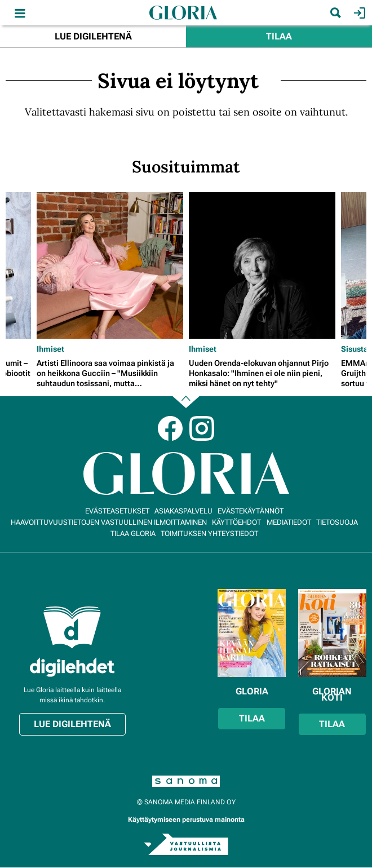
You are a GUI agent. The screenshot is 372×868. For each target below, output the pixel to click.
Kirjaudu (358, 13)
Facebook (170, 428)
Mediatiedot (289, 522)
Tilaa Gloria (133, 533)
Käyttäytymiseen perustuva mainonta (186, 820)
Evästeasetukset (117, 511)
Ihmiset (50, 349)
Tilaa (279, 36)
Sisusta (355, 349)
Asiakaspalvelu (183, 511)
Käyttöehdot (236, 522)
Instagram (202, 428)
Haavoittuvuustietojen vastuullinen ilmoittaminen (109, 522)
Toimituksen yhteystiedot (209, 533)
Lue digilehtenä (93, 36)
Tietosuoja (337, 522)
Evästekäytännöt (251, 511)
